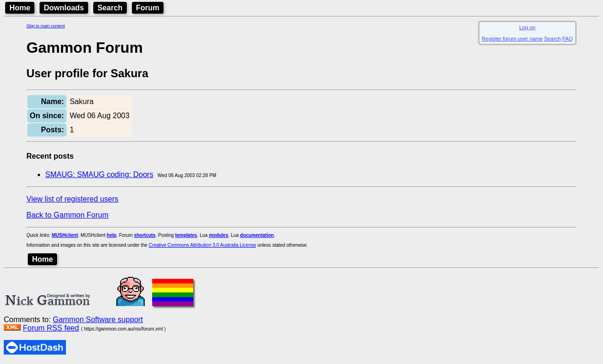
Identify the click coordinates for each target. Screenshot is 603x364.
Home (20, 8)
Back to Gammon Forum (67, 215)
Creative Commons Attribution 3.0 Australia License (203, 245)
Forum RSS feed (51, 328)
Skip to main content (46, 26)
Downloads (64, 8)
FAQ (568, 39)
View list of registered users (72, 199)
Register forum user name (512, 39)
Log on (527, 27)
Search (110, 8)
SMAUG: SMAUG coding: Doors (99, 174)
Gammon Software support (98, 320)
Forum (148, 8)
